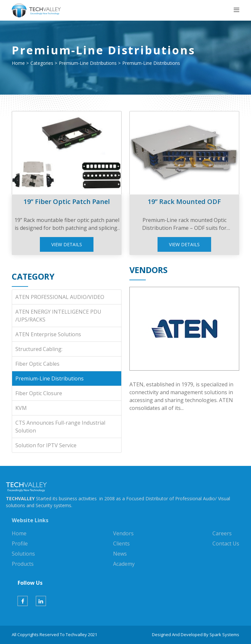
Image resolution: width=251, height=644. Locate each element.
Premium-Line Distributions (88, 63)
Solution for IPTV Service (46, 445)
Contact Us (226, 543)
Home (18, 63)
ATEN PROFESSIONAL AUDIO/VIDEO (60, 297)
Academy (124, 564)
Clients (121, 543)
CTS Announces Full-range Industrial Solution (60, 427)
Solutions (23, 554)
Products (23, 564)
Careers (222, 533)
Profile (20, 543)
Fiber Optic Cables (37, 364)
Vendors (123, 533)
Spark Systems (224, 635)
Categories (42, 63)
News (120, 554)
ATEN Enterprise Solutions (48, 334)
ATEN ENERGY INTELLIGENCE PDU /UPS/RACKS (58, 316)
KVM (21, 408)
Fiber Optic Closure (39, 393)
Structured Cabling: (39, 349)
